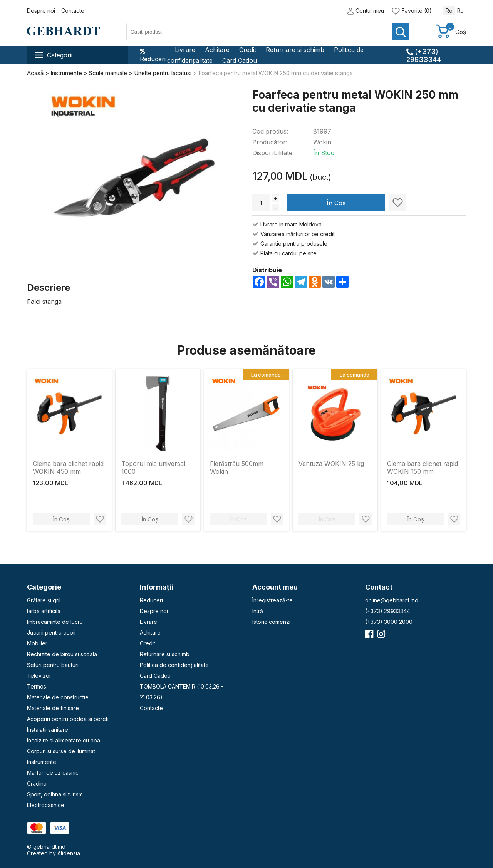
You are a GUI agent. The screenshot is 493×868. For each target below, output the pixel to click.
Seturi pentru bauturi (53, 665)
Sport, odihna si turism (55, 794)
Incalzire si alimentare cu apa (64, 740)
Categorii (54, 55)
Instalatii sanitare (48, 730)
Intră (258, 611)
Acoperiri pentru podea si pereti (68, 719)
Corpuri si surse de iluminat (61, 751)
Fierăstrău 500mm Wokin (237, 468)
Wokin (322, 142)
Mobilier (37, 643)
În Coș (336, 203)
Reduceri (153, 55)
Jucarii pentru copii (51, 633)
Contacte (73, 11)
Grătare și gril (44, 600)
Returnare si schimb (295, 50)
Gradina (37, 783)
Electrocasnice (46, 805)
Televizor (39, 676)
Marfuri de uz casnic (53, 773)
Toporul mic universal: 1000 (154, 468)
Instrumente (42, 762)
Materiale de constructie (58, 697)
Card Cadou (240, 60)
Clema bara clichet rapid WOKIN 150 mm (423, 468)
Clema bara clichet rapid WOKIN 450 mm (68, 468)
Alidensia (69, 853)
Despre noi (41, 11)
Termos (37, 686)
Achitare (217, 50)
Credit (248, 50)
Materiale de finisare (53, 708)
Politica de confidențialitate (174, 665)
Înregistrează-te (272, 600)
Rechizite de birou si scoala (62, 654)
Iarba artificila (44, 611)
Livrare (185, 50)
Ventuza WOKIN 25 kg (331, 464)
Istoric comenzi (271, 622)
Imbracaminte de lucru (55, 622)
